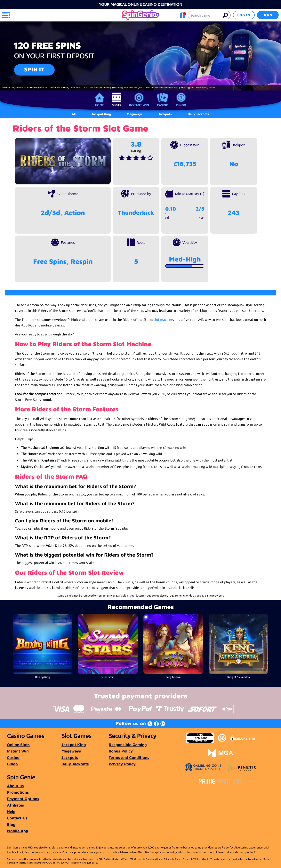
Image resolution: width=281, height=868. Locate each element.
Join (268, 15)
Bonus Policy (121, 751)
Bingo (181, 105)
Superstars (108, 677)
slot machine (163, 319)
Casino (163, 105)
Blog (11, 824)
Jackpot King (74, 745)
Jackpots (70, 757)
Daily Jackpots (75, 764)
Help (11, 812)
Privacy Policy (122, 764)
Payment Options (23, 799)
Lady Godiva (173, 677)
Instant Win (139, 105)
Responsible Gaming (128, 745)
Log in (244, 15)
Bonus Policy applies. (206, 87)
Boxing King (43, 677)
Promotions (18, 792)
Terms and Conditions (129, 757)
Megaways (71, 751)
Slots (116, 105)
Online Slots (18, 745)
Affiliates (16, 805)
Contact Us (17, 818)
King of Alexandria (239, 677)
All (74, 114)
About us (15, 786)
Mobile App (18, 831)
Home (100, 105)
